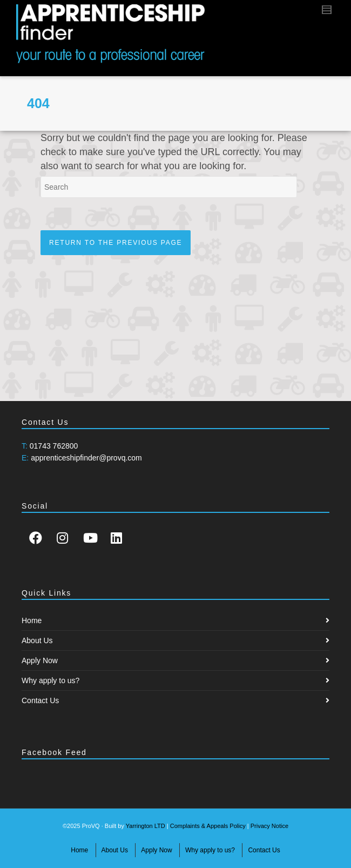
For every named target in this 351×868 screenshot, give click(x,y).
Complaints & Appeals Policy (208, 826)
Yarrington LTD (146, 826)
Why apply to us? (50, 680)
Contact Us (40, 700)
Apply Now (40, 660)
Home (32, 620)
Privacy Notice (269, 826)
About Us (37, 640)
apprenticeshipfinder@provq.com (86, 458)
